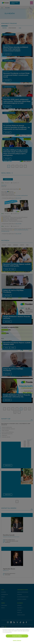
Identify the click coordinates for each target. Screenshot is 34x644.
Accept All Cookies (17, 636)
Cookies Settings (17, 640)
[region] (17, 636)
